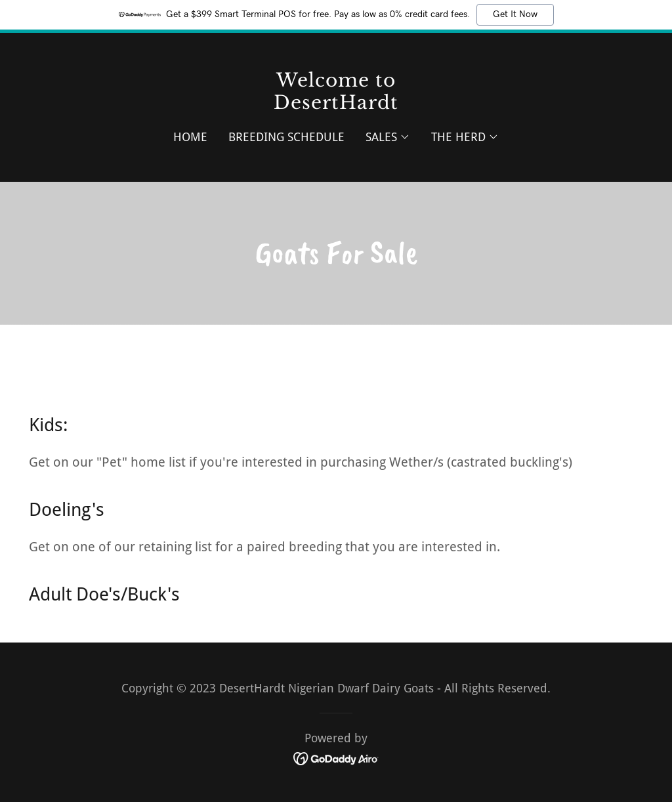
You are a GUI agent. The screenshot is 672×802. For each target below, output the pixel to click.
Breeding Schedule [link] (286, 137)
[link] (336, 104)
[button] (388, 137)
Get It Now (515, 14)
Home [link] (190, 137)
